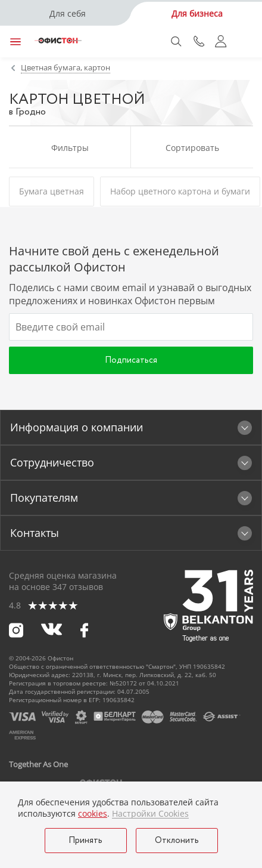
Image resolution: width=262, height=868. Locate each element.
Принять (85, 841)
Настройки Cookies (150, 814)
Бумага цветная (52, 191)
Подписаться (131, 360)
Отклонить (177, 841)
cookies (93, 813)
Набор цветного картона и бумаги (180, 191)
